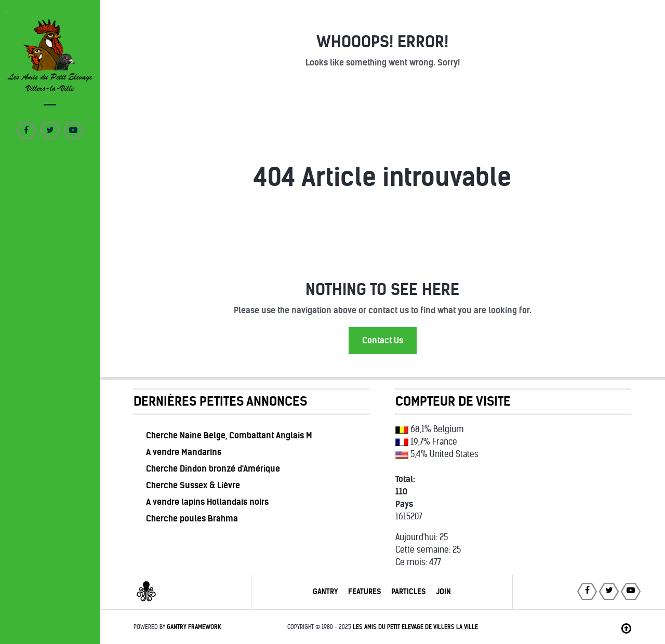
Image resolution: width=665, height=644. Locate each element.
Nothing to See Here (382, 290)
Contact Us (383, 340)
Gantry (325, 592)
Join (443, 592)
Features (364, 592)
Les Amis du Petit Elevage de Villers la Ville (415, 627)
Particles (408, 592)
